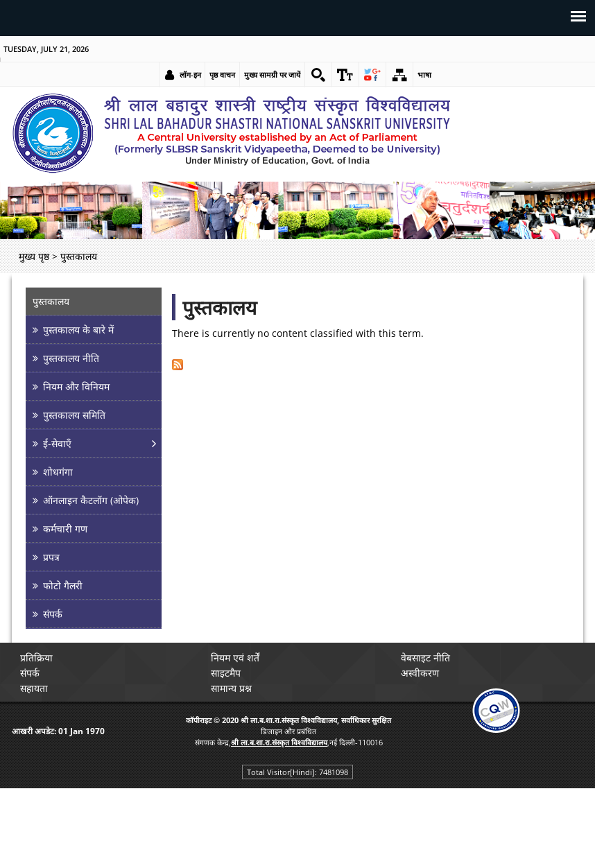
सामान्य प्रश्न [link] (231, 688)
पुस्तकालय (219, 307)
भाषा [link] (424, 75)
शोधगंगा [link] (58, 472)
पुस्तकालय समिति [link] (74, 415)
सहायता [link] (34, 688)
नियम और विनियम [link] (76, 387)
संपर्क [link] (53, 614)
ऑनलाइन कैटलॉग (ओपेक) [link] (91, 500)
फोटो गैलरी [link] (63, 585)
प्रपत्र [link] (51, 557)
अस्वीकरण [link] (420, 673)
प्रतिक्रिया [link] (36, 658)
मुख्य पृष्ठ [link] (34, 256)
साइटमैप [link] (226, 673)
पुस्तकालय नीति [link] (71, 358)
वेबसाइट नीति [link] (425, 658)
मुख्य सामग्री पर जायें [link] (272, 75)
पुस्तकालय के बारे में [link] (78, 330)
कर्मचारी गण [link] (65, 529)
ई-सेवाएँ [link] (57, 443)
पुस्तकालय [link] (51, 301)
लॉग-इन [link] (190, 75)
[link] (318, 75)
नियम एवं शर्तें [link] (235, 658)
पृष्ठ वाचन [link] (222, 75)
